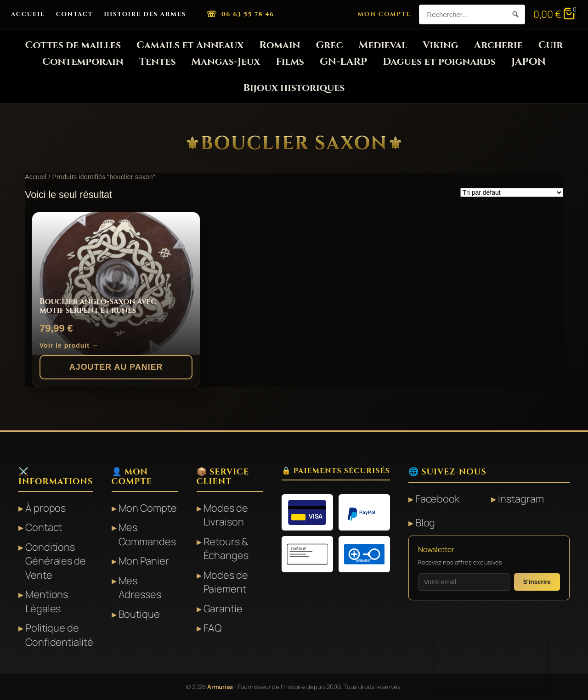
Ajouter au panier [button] (116, 367)
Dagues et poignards (439, 62)
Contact (75, 14)
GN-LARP (343, 62)
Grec (329, 45)
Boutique (139, 614)
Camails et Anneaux (190, 45)
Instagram (521, 499)
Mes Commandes (147, 534)
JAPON (529, 62)
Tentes (158, 62)
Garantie (223, 609)
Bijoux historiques (294, 88)
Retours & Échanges (226, 548)
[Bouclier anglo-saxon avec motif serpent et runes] (116, 284)
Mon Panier (144, 561)
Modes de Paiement (226, 582)
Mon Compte (384, 14)
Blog (425, 523)
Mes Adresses (140, 587)
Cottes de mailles (73, 45)
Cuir (551, 45)
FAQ (213, 628)
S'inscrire (537, 582)
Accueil (28, 14)
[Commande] (512, 192)
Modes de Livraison (226, 515)
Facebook (437, 499)
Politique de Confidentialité (59, 635)
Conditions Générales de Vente (56, 561)
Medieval (383, 45)
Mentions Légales (47, 601)
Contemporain (83, 62)
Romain (280, 45)
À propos (45, 508)
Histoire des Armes (145, 14)
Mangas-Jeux (226, 62)
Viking (440, 45)
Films (290, 62)
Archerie (498, 45)
